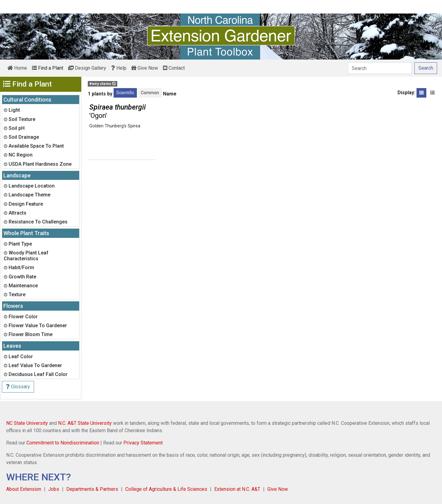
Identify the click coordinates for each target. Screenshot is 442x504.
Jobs (54, 489)
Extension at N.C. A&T (237, 489)
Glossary (18, 387)
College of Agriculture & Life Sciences (166, 489)
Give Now (145, 68)
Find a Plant (48, 68)
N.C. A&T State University (85, 423)
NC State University (27, 423)
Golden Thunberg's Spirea (115, 126)
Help (119, 68)
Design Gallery (87, 68)
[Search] (380, 68)
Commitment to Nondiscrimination (63, 443)
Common (150, 93)
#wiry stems (103, 84)
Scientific (125, 93)
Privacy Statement (143, 443)
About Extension (24, 489)
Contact (174, 68)
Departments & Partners (92, 489)
